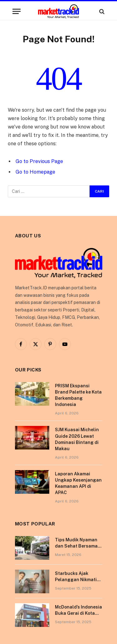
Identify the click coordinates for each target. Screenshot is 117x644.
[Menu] (17, 11)
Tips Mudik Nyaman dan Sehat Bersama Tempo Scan (76, 546)
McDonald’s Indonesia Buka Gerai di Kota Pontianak (78, 613)
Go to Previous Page (39, 161)
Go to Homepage (35, 172)
